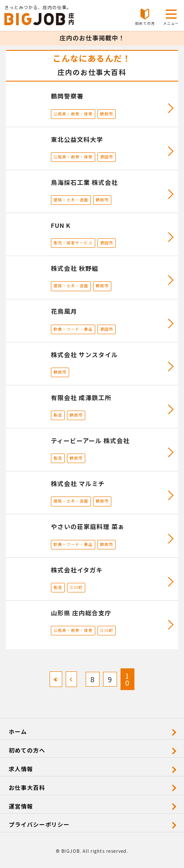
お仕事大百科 (27, 787)
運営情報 (21, 806)
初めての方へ (27, 750)
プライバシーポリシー (39, 824)
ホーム (18, 732)
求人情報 (21, 769)
